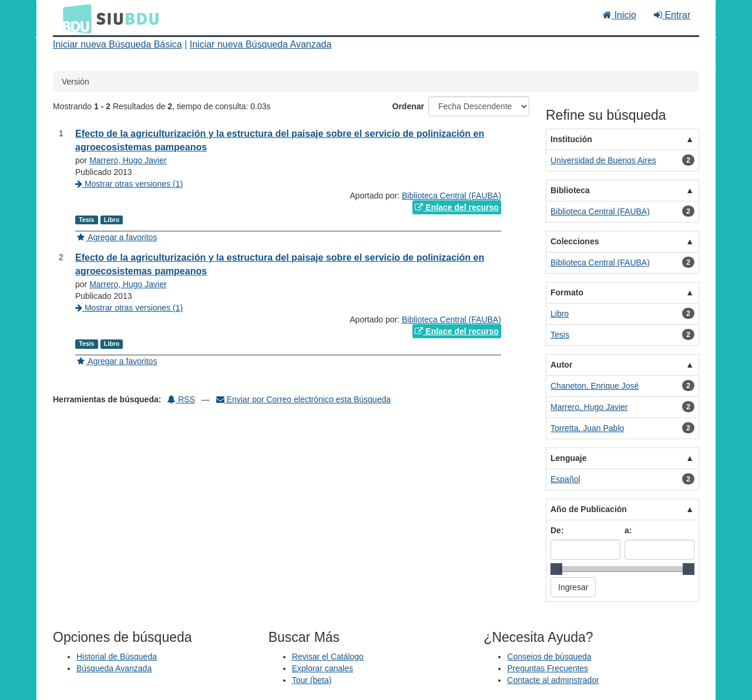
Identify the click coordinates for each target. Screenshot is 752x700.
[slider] (556, 569)
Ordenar (408, 106)
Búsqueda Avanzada (114, 668)
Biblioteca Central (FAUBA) (451, 196)
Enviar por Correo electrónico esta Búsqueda (303, 399)
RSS (181, 399)
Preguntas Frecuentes (548, 668)
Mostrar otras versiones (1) (129, 184)
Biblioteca (570, 190)
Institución (571, 139)
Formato (567, 292)
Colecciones (575, 241)
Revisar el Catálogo (328, 657)
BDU (74, 18)
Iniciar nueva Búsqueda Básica (117, 44)
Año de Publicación (589, 509)
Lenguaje (568, 458)
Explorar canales (323, 668)
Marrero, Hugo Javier (128, 160)
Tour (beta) (312, 680)
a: (628, 530)
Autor (561, 365)
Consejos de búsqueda (549, 657)
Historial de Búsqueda (117, 657)
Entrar (672, 15)
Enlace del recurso (456, 207)
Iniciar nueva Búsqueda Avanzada (261, 44)
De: (557, 530)
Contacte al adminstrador (553, 680)
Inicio (620, 15)
